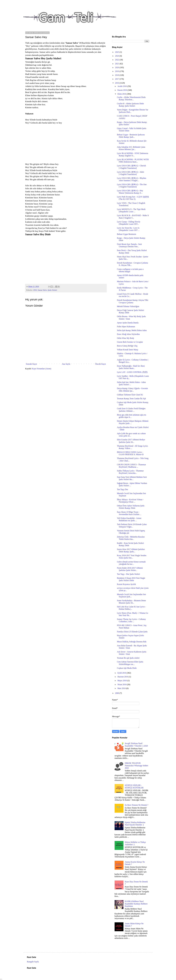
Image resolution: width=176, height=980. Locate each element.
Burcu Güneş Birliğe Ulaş (127, 346)
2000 (117, 693)
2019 (117, 71)
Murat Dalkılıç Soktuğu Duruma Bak (132, 642)
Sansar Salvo (42, 290)
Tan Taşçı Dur (122, 489)
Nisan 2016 (122, 684)
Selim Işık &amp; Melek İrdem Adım (132, 330)
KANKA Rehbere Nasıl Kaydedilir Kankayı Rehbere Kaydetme (136, 904)
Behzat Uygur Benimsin (126, 234)
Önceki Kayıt (101, 364)
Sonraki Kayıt (31, 364)
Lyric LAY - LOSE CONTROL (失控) (132, 372)
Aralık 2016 (122, 86)
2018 (117, 75)
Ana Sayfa (66, 364)
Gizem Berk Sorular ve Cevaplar (130, 342)
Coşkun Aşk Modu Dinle (127, 668)
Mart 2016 (122, 688)
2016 (35, 290)
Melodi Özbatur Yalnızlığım (128, 306)
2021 (117, 64)
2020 (117, 67)
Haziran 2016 (123, 677)
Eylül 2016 (122, 673)
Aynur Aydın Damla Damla (128, 323)
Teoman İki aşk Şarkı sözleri (128, 658)
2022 (117, 60)
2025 (117, 52)
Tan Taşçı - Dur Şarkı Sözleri (128, 574)
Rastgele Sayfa (33, 962)
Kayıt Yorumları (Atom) (42, 369)
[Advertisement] (46, 145)
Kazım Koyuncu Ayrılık (126, 584)
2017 (117, 79)
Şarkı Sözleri (52, 290)
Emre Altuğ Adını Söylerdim (128, 334)
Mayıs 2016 (122, 681)
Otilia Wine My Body (125, 338)
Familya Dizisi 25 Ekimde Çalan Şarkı (132, 632)
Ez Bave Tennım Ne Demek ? (137, 805)
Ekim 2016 (122, 94)
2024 (117, 56)
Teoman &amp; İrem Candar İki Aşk (131, 399)
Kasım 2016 (122, 90)
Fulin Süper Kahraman (126, 327)
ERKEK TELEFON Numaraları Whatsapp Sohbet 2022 (136, 765)
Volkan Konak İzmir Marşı (128, 350)
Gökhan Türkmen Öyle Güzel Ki (130, 395)
